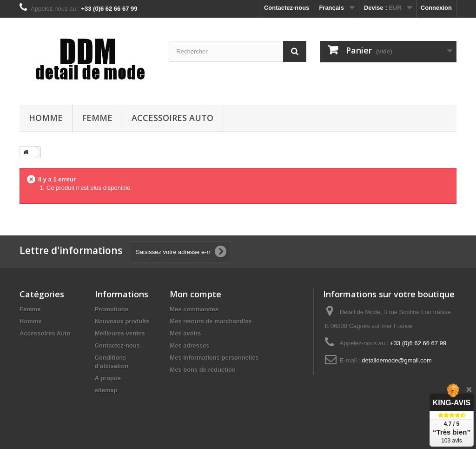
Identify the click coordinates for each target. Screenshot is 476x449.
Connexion (436, 8)
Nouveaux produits (122, 321)
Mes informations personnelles (214, 358)
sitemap (106, 390)
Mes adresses (189, 345)
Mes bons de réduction (203, 370)
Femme (97, 118)
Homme (46, 118)
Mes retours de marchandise (211, 321)
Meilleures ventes (120, 333)
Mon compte (195, 294)
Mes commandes (194, 309)
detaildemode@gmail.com (397, 360)
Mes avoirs (185, 333)
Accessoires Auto (172, 118)
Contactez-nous (287, 8)
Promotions (112, 309)
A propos (108, 378)
